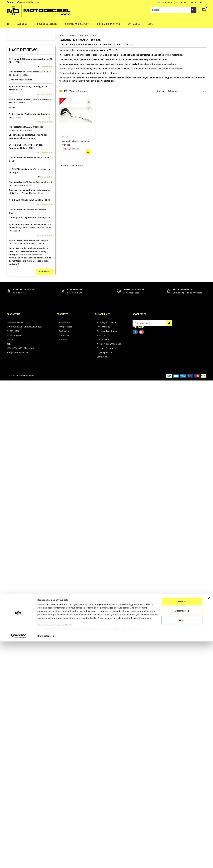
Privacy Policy (104, 815)
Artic (13, 91)
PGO (12, 386)
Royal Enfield (17, 421)
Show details (44, 862)
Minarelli (15, 341)
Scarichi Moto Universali (23, 426)
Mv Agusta (16, 361)
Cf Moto (14, 161)
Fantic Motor (17, 206)
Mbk (12, 336)
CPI (12, 166)
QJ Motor (15, 406)
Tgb (12, 466)
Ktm (12, 296)
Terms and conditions (108, 24)
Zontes (14, 511)
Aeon (13, 71)
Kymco (14, 301)
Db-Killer (15, 176)
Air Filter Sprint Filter (21, 76)
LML (12, 316)
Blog (151, 24)
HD (12, 231)
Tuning (14, 486)
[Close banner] (209, 825)
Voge (13, 501)
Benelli (14, 116)
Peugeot (15, 381)
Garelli (14, 211)
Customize (182, 837)
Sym (12, 461)
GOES (13, 226)
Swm (13, 456)
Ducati (13, 191)
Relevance (187, 91)
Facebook (135, 820)
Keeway (14, 281)
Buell (13, 136)
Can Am (14, 151)
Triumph (15, 481)
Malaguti (15, 331)
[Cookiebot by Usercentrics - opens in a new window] (18, 862)
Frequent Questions (46, 24)
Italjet (13, 271)
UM (12, 491)
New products (65, 815)
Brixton (14, 131)
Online (13, 371)
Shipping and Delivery (77, 24)
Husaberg (15, 251)
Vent (13, 496)
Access (14, 61)
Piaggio (14, 391)
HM (12, 236)
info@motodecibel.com (27, 2)
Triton (13, 476)
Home (10, 24)
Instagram (142, 820)
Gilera (13, 221)
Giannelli (67, 137)
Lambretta (15, 306)
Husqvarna (16, 256)
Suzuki (14, 451)
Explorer (14, 196)
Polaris (14, 396)
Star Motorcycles (19, 446)
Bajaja (13, 101)
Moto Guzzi (16, 351)
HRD (12, 246)
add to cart (88, 152)
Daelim (14, 171)
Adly (12, 66)
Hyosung (15, 261)
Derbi (13, 181)
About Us (22, 24)
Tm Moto (15, 471)
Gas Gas (14, 216)
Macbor (14, 326)
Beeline (14, 111)
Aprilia (14, 86)
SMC (13, 436)
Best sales (64, 819)
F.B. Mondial (16, 201)
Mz (12, 366)
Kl (11, 286)
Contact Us (134, 24)
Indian (13, 266)
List (66, 91)
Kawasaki (15, 276)
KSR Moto (15, 291)
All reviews (44, 760)
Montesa (15, 346)
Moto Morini (16, 356)
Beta (13, 121)
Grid (61, 91)
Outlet (13, 376)
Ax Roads (15, 96)
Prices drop (64, 810)
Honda (14, 241)
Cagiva (14, 146)
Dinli (13, 186)
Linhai (13, 311)
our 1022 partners (55, 831)
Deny (182, 847)
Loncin (14, 321)
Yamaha (14, 506)
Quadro (14, 411)
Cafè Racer (16, 141)
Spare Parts (16, 441)
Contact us (13, 802)
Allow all (182, 828)
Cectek (14, 156)
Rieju (13, 416)
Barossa (14, 106)
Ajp (12, 81)
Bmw (13, 126)
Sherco (14, 431)
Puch (13, 401)
